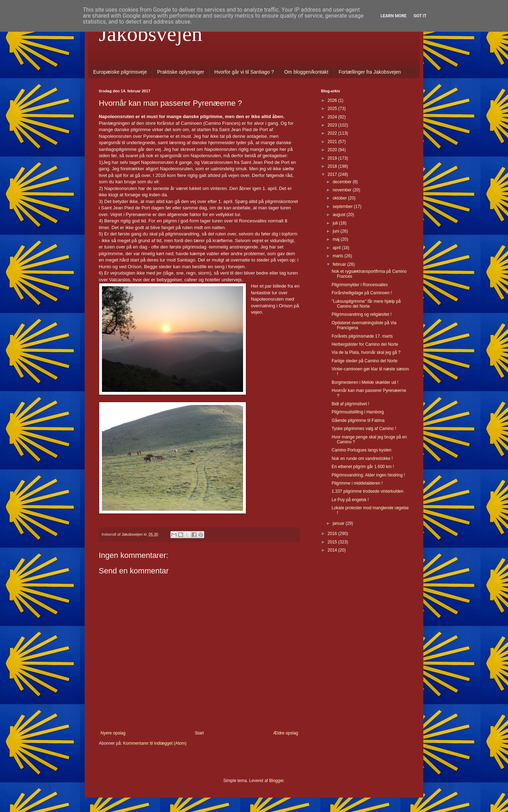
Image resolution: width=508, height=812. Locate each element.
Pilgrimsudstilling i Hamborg (358, 412)
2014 (333, 550)
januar (339, 523)
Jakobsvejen (150, 34)
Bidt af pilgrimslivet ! (350, 404)
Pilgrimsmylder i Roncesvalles (360, 285)
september (343, 207)
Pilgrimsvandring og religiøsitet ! (362, 314)
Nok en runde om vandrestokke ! (362, 459)
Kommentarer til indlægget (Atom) (155, 743)
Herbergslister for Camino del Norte (365, 344)
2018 (333, 166)
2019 (333, 158)
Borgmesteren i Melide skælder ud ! (365, 382)
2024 (333, 117)
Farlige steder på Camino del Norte (365, 361)
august (340, 215)
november (343, 190)
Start (199, 733)
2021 (333, 142)
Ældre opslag (286, 733)
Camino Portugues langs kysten (361, 450)
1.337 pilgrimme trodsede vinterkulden (367, 491)
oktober (340, 198)
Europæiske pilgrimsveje (120, 72)
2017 (333, 174)
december (343, 182)
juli (336, 223)
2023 (333, 125)
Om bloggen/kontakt (306, 72)
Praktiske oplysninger (181, 72)
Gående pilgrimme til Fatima (358, 420)
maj (337, 239)
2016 (333, 534)
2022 (333, 133)
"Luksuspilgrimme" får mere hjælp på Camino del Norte (366, 304)
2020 (333, 150)
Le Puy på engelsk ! (350, 500)
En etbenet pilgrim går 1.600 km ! (363, 467)
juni (337, 231)
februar (340, 264)
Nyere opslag (113, 733)
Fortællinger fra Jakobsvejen (370, 72)
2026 (333, 100)
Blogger (276, 781)
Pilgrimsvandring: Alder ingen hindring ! (368, 475)
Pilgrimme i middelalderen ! (357, 483)
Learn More (394, 16)
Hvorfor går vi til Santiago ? (244, 72)
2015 (333, 542)
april (337, 248)
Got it (420, 16)
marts (338, 256)
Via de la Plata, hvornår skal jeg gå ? (366, 352)
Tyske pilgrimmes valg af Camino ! (364, 429)
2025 (333, 109)
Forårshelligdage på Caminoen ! (362, 293)
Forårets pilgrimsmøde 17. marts (362, 336)
